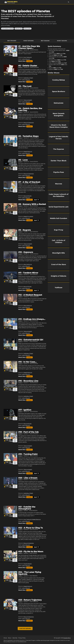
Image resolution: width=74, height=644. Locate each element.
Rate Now (15, 55)
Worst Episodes (29, 41)
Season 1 (20, 50)
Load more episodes (25, 628)
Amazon (29, 61)
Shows (5, 638)
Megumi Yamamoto (29, 123)
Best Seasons (45, 41)
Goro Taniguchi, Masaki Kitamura (32, 519)
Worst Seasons (62, 41)
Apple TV (36, 200)
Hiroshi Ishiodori (28, 564)
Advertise (15, 638)
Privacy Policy (22, 638)
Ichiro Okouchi (26, 59)
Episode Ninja (67, 638)
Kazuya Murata (27, 196)
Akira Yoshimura (28, 264)
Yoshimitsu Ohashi (28, 78)
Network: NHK (19, 29)
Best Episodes (12, 41)
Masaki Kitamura (28, 152)
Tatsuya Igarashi (28, 100)
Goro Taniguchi (28, 57)
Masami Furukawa (28, 216)
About (10, 638)
